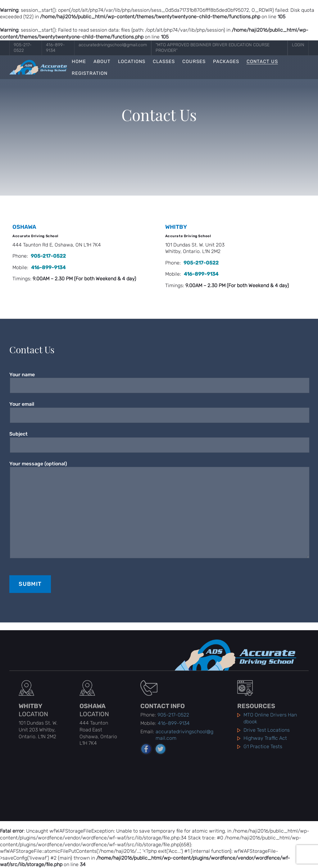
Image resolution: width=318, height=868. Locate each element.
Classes (164, 62)
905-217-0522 (23, 48)
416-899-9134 (55, 48)
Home (79, 62)
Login (298, 45)
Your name (159, 380)
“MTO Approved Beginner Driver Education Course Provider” (213, 48)
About (102, 62)
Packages (226, 62)
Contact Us (262, 62)
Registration (90, 73)
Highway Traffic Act (265, 738)
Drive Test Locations (267, 730)
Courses (194, 62)
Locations (132, 62)
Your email (159, 410)
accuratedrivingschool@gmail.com (113, 45)
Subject (159, 439)
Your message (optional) (159, 509)
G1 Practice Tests (263, 746)
